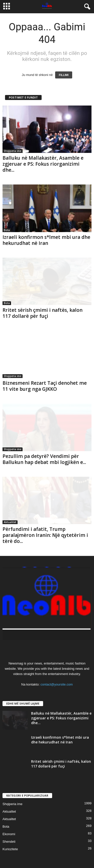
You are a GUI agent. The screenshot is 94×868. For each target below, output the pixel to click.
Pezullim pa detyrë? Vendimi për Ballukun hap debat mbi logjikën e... (44, 459)
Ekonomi (9, 834)
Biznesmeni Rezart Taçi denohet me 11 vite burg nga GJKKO (45, 386)
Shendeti (9, 842)
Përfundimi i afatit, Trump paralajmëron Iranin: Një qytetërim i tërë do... (45, 535)
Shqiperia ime (13, 151)
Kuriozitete (10, 849)
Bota (7, 230)
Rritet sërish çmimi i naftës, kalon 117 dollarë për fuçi (42, 313)
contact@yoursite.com (57, 684)
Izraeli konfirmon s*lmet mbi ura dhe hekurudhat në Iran (46, 240)
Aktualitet (10, 522)
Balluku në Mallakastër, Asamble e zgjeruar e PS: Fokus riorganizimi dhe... (43, 164)
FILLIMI (64, 75)
